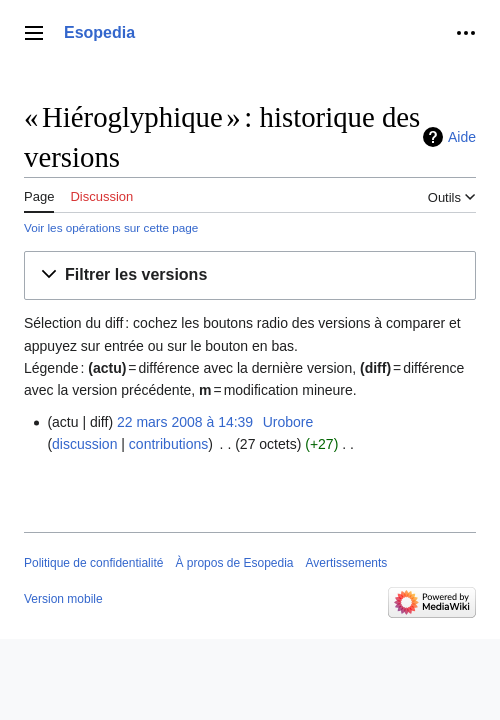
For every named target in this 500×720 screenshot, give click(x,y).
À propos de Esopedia (234, 563)
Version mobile (63, 599)
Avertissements (347, 563)
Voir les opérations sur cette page (111, 227)
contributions (168, 444)
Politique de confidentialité (93, 563)
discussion (84, 444)
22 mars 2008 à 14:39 (185, 422)
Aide (462, 137)
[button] (250, 275)
